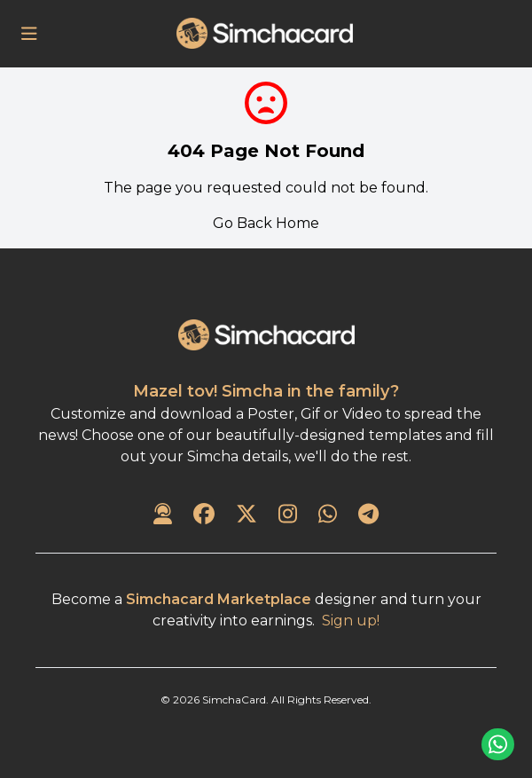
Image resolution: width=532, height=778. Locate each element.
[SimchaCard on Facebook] (204, 515)
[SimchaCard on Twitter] (246, 515)
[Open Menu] (29, 34)
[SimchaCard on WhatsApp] (328, 515)
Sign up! (351, 621)
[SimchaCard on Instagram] (288, 515)
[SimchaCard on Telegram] (368, 515)
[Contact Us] (163, 515)
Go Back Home (266, 223)
